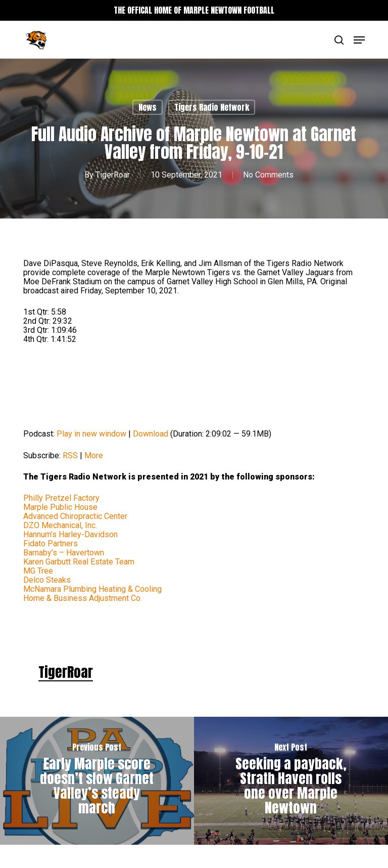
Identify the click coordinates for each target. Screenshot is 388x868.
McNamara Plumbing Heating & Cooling (92, 589)
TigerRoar (113, 175)
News (148, 107)
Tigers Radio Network (212, 107)
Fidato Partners (51, 544)
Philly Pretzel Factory (61, 498)
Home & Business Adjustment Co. (83, 598)
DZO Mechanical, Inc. (60, 525)
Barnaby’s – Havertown (64, 553)
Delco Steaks (47, 580)
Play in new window (91, 434)
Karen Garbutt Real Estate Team (79, 562)
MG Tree (38, 571)
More (94, 455)
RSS (70, 455)
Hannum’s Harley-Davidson (70, 534)
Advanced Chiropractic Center (75, 516)
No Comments (268, 175)
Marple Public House (60, 507)
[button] (359, 40)
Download (151, 434)
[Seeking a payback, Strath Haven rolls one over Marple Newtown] (291, 781)
